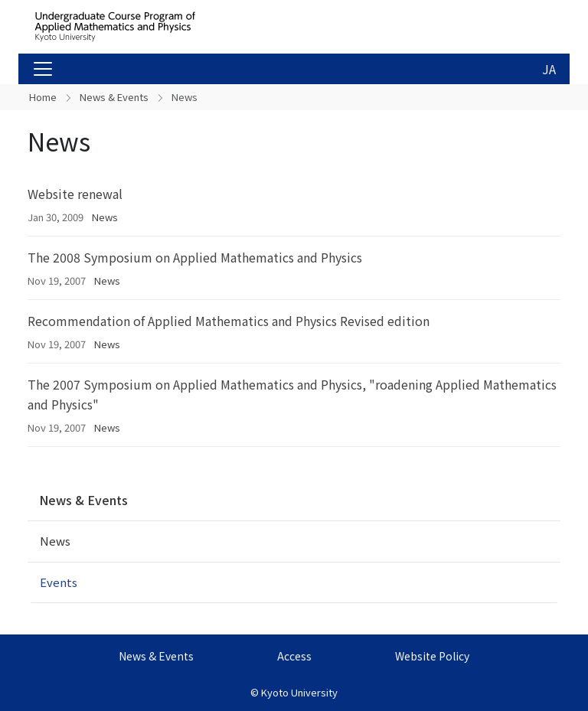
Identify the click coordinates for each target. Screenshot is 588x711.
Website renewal (75, 194)
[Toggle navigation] (43, 69)
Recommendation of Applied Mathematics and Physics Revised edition (229, 321)
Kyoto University (299, 692)
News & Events (114, 97)
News (105, 217)
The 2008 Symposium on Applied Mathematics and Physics (195, 257)
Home (43, 97)
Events (59, 582)
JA (549, 69)
